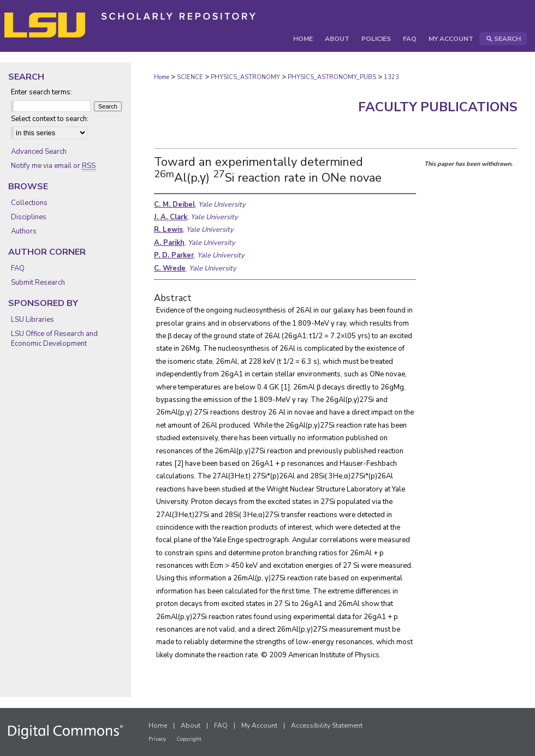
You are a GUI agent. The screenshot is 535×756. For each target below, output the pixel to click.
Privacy (157, 739)
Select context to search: (50, 119)
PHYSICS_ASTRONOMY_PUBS (332, 77)
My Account (259, 725)
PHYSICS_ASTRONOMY (245, 77)
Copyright (189, 739)
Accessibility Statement (327, 725)
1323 (391, 77)
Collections (29, 203)
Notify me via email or (53, 166)
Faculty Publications (438, 107)
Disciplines (29, 217)
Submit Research (38, 283)
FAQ (18, 268)
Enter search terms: (41, 92)
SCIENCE (190, 77)
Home (162, 77)
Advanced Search (39, 152)
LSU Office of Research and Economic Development (54, 339)
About (191, 725)
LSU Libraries (32, 320)
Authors (24, 231)
